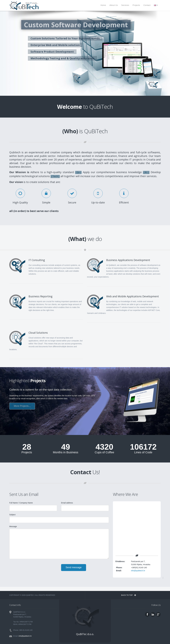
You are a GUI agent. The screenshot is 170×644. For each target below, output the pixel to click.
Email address (67, 503)
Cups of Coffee (104, 452)
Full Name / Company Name (21, 503)
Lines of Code (143, 452)
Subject (12, 515)
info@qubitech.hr (138, 571)
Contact (147, 5)
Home (103, 5)
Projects (136, 5)
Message (13, 526)
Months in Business (66, 452)
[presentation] (29, 569)
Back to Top (129, 595)
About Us (114, 5)
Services (125, 5)
